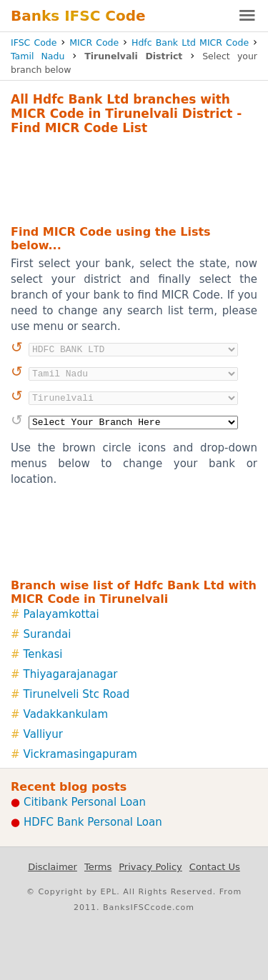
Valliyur (43, 734)
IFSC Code (34, 42)
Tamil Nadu (38, 56)
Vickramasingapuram (80, 754)
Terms (98, 867)
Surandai (48, 634)
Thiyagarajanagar (71, 674)
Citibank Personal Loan (85, 802)
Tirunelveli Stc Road (77, 694)
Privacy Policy (150, 867)
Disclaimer (53, 867)
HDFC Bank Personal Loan (93, 822)
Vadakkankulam (66, 714)
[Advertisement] (134, 178)
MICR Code (94, 42)
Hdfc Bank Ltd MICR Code (190, 42)
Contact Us (215, 867)
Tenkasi (43, 654)
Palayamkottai (61, 614)
